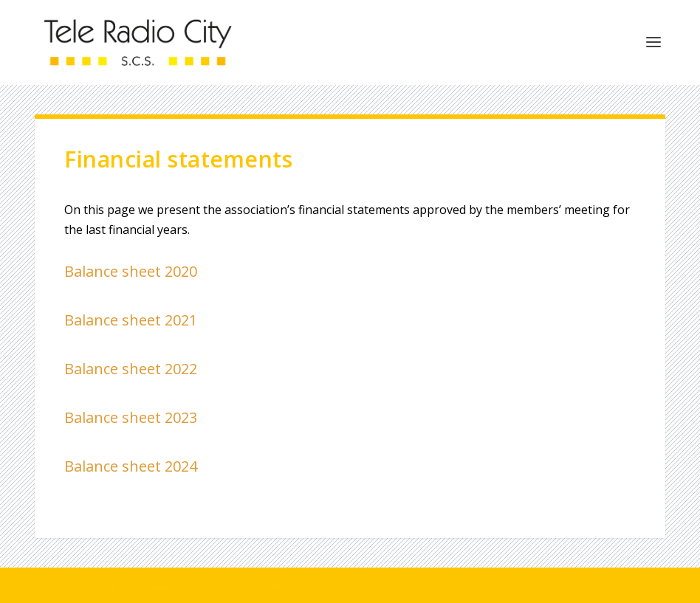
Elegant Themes (137, 586)
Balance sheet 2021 (131, 320)
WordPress (275, 586)
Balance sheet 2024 (131, 466)
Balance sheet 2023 (131, 417)
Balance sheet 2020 (131, 271)
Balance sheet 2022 (131, 369)
